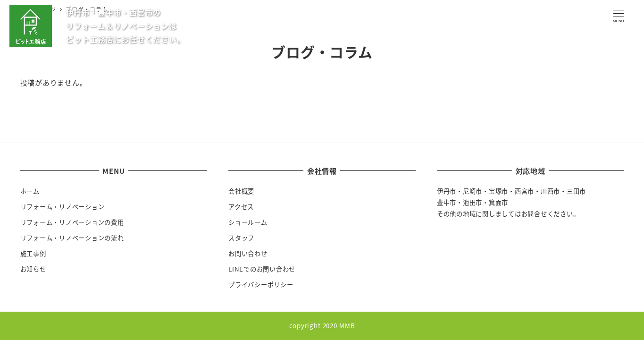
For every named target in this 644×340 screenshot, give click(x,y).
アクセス (241, 207)
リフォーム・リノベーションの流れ (72, 238)
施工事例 (33, 253)
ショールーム (248, 222)
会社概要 (241, 191)
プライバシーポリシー (261, 285)
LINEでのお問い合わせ (262, 269)
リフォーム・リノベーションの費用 (72, 222)
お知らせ (33, 269)
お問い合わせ (248, 253)
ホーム (30, 191)
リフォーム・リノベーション (63, 207)
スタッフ (241, 238)
